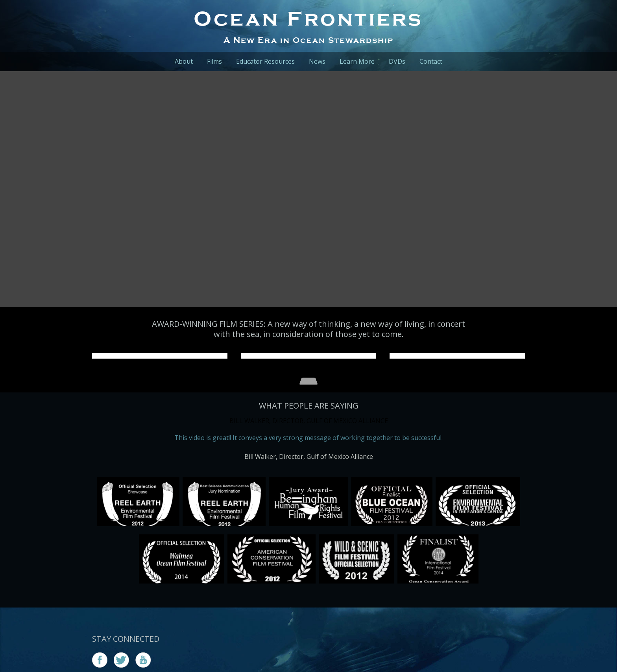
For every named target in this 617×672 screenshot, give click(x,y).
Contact (431, 61)
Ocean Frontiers (308, 18)
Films (214, 61)
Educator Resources (265, 61)
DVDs (397, 61)
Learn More (357, 61)
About (184, 61)
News (317, 61)
